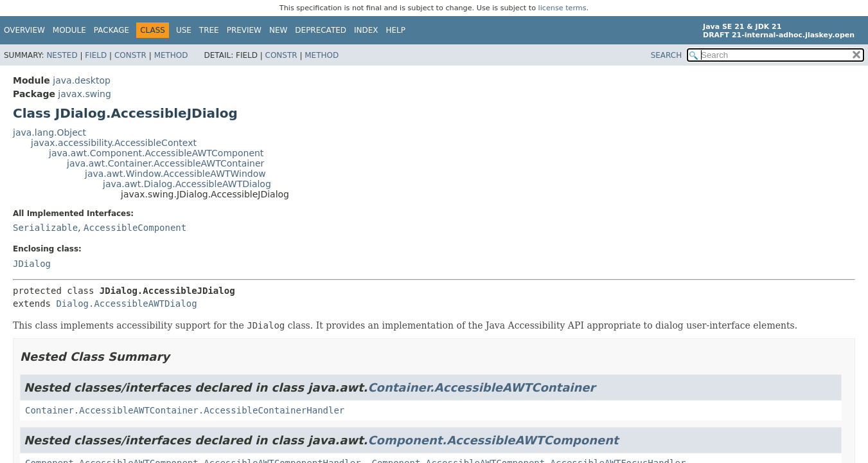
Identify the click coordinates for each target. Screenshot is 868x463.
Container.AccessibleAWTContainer (481, 387)
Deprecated (321, 30)
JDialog (32, 264)
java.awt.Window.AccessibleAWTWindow (175, 174)
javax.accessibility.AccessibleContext (114, 143)
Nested (62, 55)
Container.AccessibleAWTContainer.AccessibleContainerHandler (185, 410)
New (278, 30)
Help (396, 30)
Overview (24, 30)
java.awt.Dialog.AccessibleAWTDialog (187, 184)
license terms (562, 8)
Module (69, 30)
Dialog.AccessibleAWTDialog (126, 304)
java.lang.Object (49, 132)
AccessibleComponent (135, 228)
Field (96, 55)
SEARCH (667, 55)
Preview (244, 30)
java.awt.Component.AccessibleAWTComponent (156, 153)
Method (171, 55)
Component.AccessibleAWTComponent (493, 440)
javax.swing (84, 94)
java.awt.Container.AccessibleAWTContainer (165, 163)
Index (366, 30)
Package (111, 30)
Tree (209, 30)
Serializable (45, 228)
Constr (130, 55)
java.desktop (82, 80)
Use (184, 30)
